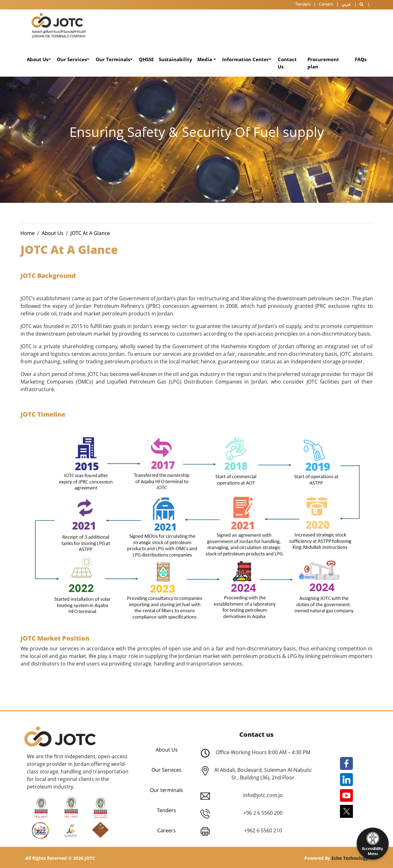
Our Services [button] (72, 59)
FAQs (361, 59)
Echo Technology (350, 858)
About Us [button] (38, 59)
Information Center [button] (246, 59)
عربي (346, 4)
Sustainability (176, 59)
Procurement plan (323, 63)
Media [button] (205, 59)
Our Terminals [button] (113, 59)
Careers (326, 4)
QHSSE (146, 59)
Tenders (303, 4)
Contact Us (287, 63)
